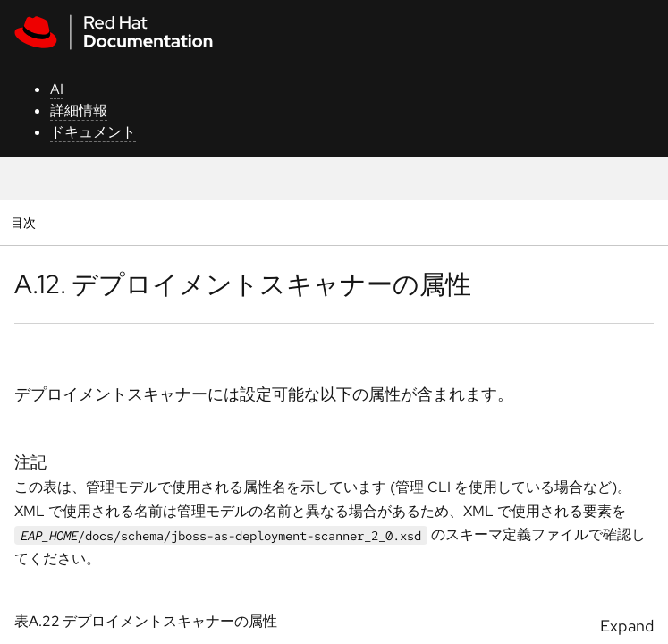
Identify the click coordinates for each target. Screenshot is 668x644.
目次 (25, 222)
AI (57, 89)
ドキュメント (93, 132)
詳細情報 (79, 110)
